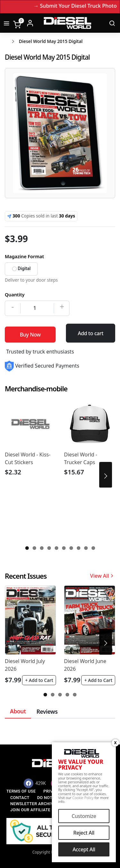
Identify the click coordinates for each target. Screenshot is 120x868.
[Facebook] (35, 783)
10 (93, 548)
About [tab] (18, 711)
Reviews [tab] (47, 711)
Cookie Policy (83, 798)
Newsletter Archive (33, 804)
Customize (84, 817)
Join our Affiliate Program (41, 810)
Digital (21, 268)
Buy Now (30, 335)
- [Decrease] (13, 306)
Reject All (84, 833)
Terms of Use (21, 791)
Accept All (84, 850)
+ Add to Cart (39, 680)
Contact (20, 798)
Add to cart (91, 333)
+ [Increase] (62, 306)
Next (106, 475)
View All (103, 576)
